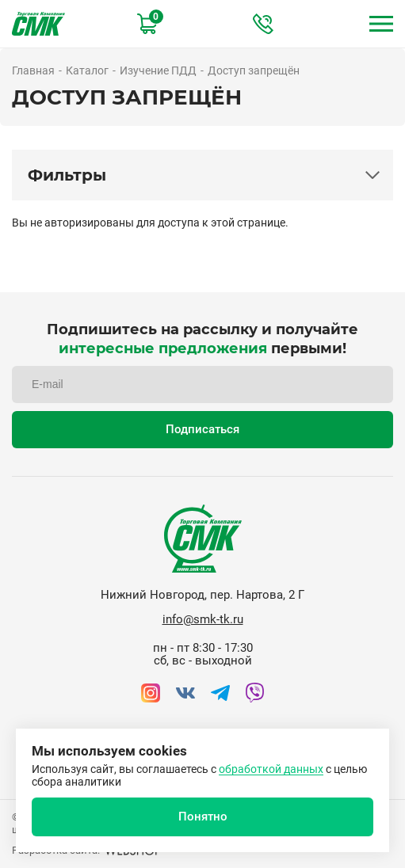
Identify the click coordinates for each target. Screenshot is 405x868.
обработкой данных (271, 769)
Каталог (87, 70)
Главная (33, 70)
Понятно (203, 817)
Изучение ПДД (158, 70)
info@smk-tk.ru (203, 619)
